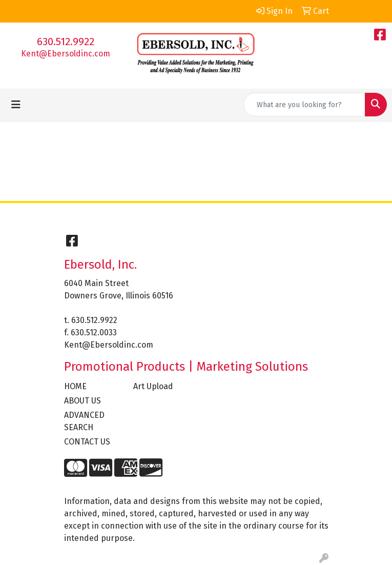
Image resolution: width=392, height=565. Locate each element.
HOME (75, 386)
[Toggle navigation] (16, 105)
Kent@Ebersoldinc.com (66, 54)
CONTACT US (87, 442)
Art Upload (153, 386)
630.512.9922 (66, 42)
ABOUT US (82, 401)
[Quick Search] (304, 105)
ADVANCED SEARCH (84, 421)
